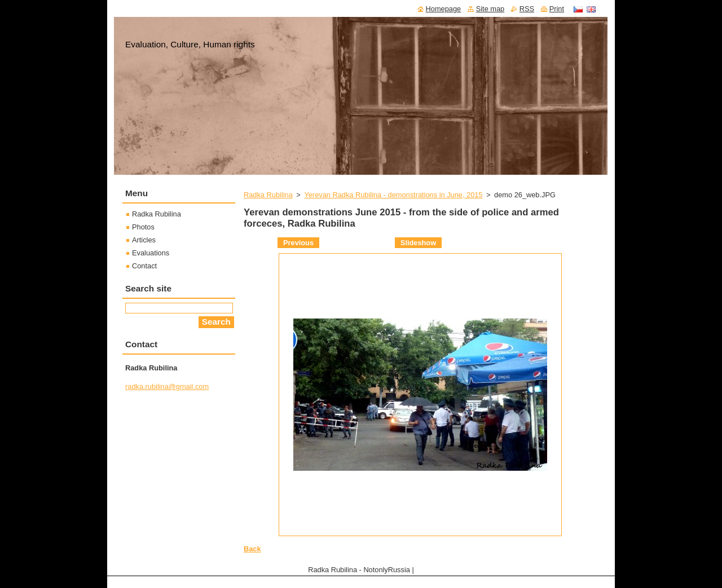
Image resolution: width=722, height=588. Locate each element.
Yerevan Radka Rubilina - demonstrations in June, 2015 (393, 195)
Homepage (444, 9)
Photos (143, 227)
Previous (298, 243)
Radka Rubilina (268, 195)
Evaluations (151, 253)
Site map (490, 9)
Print (557, 9)
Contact (144, 266)
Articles (144, 240)
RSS (527, 9)
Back (252, 549)
